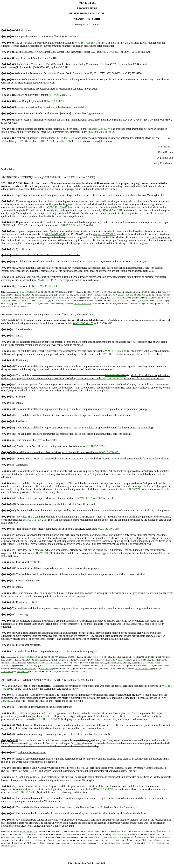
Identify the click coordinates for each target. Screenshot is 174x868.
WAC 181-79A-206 (25, 792)
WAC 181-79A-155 (59, 207)
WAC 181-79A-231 (92, 262)
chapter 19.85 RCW (99, 129)
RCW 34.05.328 (65, 138)
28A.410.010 (139, 295)
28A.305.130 (74, 298)
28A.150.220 (160, 301)
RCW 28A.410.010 (112, 210)
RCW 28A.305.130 (121, 295)
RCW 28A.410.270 (54, 101)
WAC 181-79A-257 (65, 225)
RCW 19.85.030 (96, 132)
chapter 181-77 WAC (104, 234)
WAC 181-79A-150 (85, 43)
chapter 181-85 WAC (130, 489)
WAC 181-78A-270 (90, 498)
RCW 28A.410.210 (60, 95)
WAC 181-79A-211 (36, 520)
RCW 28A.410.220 (47, 286)
